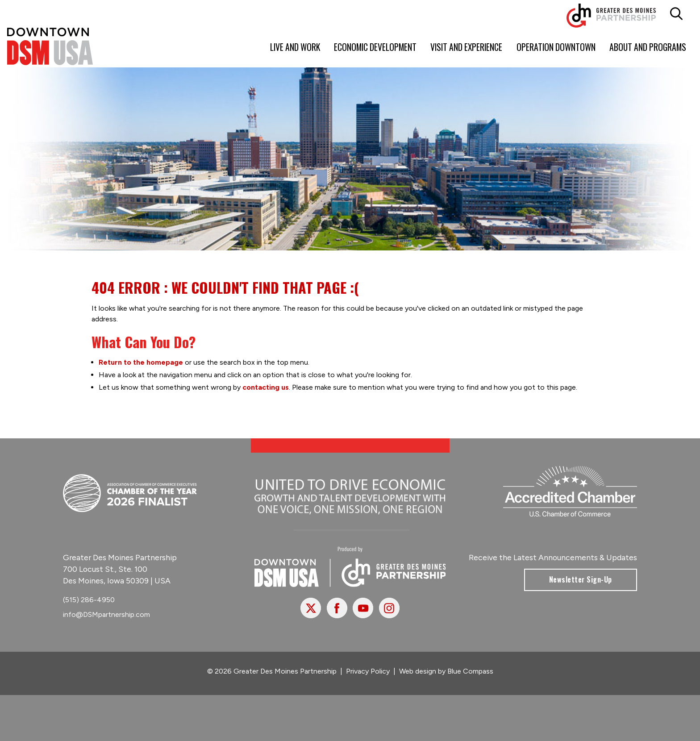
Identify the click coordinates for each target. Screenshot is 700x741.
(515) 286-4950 (89, 600)
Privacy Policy (368, 671)
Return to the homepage (141, 362)
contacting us (266, 387)
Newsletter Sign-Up (581, 579)
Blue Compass (470, 671)
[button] (676, 14)
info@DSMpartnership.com (106, 614)
